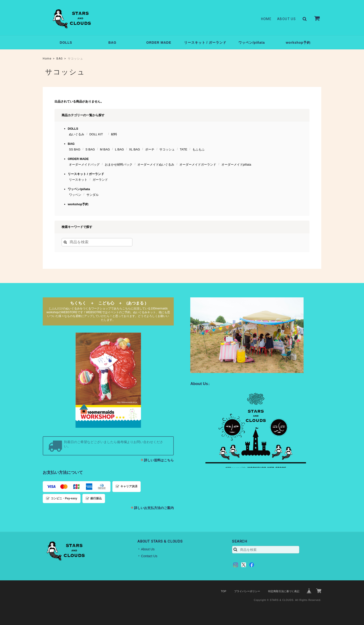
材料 (114, 134)
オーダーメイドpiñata (236, 165)
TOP (224, 591)
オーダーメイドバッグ (84, 165)
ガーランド (100, 180)
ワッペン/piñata (252, 43)
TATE (184, 149)
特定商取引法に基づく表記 (284, 591)
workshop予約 (298, 43)
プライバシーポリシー (247, 591)
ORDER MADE (159, 43)
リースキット (78, 180)
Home (266, 19)
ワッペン (75, 195)
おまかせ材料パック (119, 165)
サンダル (93, 195)
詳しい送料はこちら (159, 460)
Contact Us (149, 556)
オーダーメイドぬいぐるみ (156, 165)
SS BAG (75, 149)
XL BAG (134, 149)
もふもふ (199, 149)
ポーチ (150, 149)
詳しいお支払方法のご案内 (154, 508)
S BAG (90, 149)
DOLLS (66, 43)
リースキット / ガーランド (205, 43)
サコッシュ (167, 149)
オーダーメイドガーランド (198, 165)
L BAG (119, 149)
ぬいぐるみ (77, 134)
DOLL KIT (98, 134)
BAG (112, 43)
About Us (286, 19)
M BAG (105, 149)
